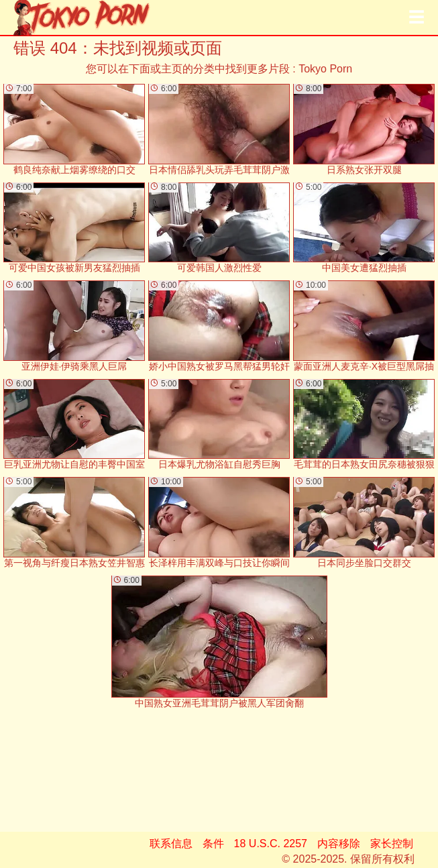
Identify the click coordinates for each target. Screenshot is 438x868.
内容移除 (339, 844)
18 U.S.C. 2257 (271, 844)
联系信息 (171, 844)
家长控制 (392, 844)
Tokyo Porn (325, 69)
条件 (213, 844)
